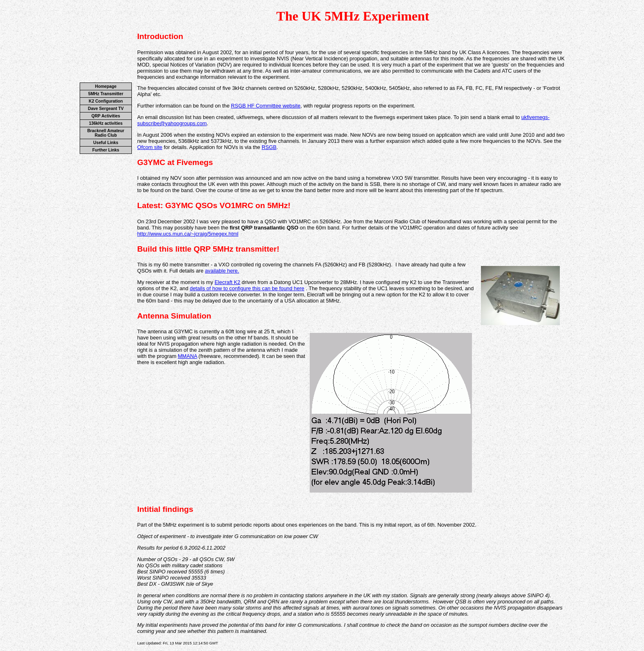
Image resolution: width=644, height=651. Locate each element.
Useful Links (106, 143)
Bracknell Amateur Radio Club (106, 133)
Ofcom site (150, 147)
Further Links (106, 150)
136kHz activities (106, 123)
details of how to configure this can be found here (247, 288)
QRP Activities (106, 116)
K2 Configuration (106, 101)
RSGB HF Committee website (266, 106)
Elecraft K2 (227, 282)
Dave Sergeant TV (106, 109)
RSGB (269, 147)
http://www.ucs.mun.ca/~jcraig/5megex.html (188, 234)
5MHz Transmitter (106, 94)
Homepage (106, 86)
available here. (222, 271)
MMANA (187, 356)
